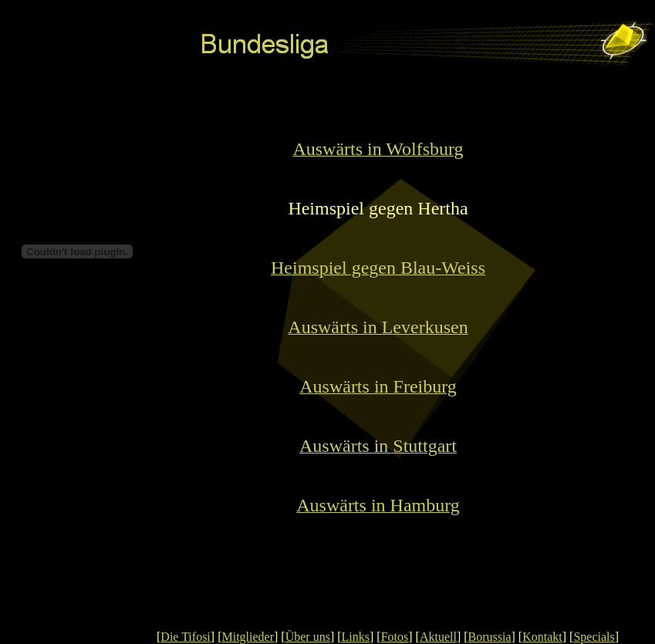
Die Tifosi (185, 637)
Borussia (490, 637)
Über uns (308, 637)
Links (356, 637)
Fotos (395, 637)
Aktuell (438, 637)
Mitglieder (248, 637)
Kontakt (542, 637)
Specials (594, 637)
